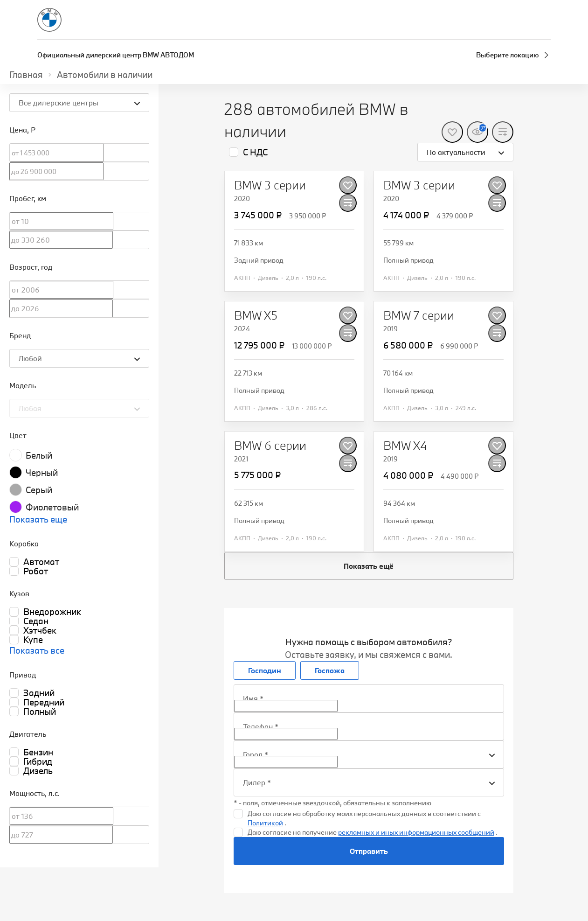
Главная (26, 75)
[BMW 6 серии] (270, 446)
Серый (39, 490)
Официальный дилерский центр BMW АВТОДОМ (116, 55)
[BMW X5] (256, 315)
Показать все (37, 650)
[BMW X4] (405, 446)
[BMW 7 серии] (419, 315)
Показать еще (38, 519)
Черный (42, 473)
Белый (39, 455)
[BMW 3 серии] (270, 185)
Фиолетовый (52, 507)
